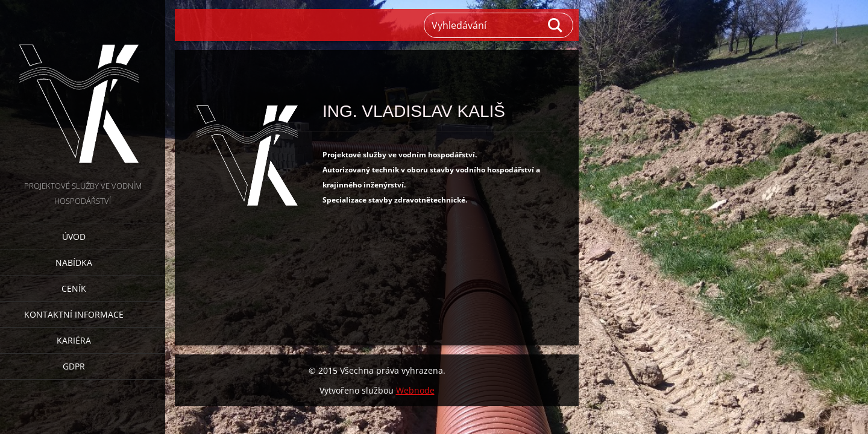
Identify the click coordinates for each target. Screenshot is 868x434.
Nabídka (74, 263)
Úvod (74, 237)
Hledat (556, 25)
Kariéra (74, 340)
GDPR (74, 366)
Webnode (415, 390)
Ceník (74, 288)
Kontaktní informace (74, 314)
